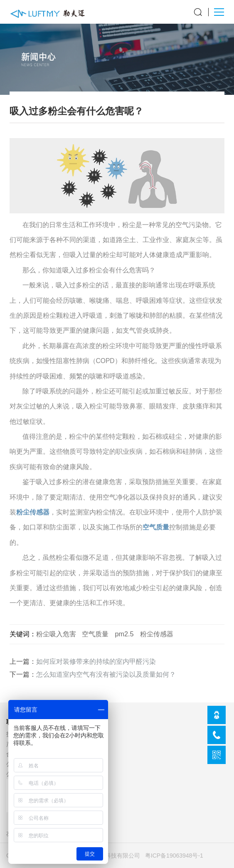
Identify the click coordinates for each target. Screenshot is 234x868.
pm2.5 (124, 634)
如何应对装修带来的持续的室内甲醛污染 (96, 662)
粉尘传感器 (33, 512)
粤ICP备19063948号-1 (174, 856)
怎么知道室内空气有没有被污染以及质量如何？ (106, 674)
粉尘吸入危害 (56, 634)
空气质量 (156, 527)
